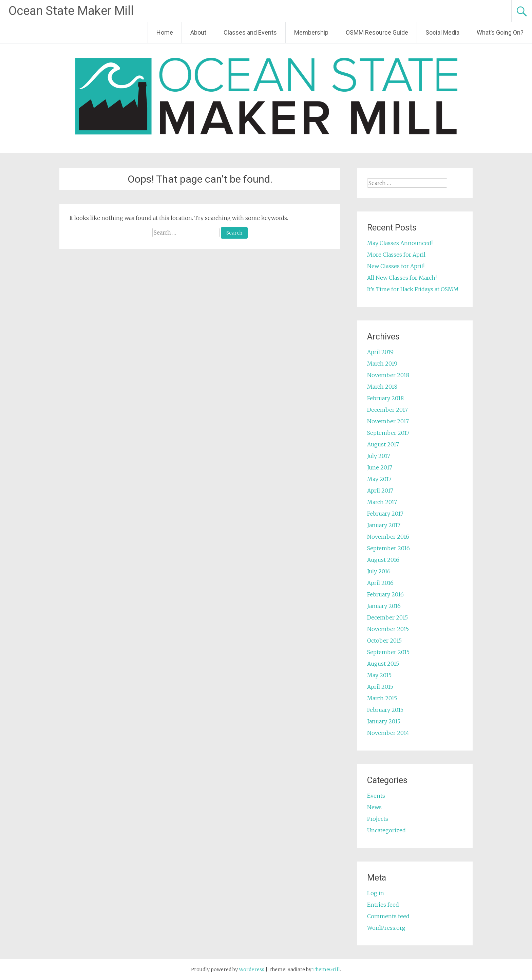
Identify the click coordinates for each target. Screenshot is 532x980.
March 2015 (382, 698)
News (374, 807)
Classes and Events (250, 32)
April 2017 (380, 491)
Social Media (442, 32)
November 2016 (388, 537)
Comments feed (388, 916)
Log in (376, 893)
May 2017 (379, 479)
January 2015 (384, 721)
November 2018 (388, 375)
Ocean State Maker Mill (71, 11)
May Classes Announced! (400, 243)
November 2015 (388, 629)
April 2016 (380, 583)
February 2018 (385, 398)
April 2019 (380, 352)
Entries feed (383, 905)
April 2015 (380, 687)
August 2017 (383, 444)
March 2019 (382, 364)
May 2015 (379, 675)
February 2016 (385, 594)
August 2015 (383, 664)
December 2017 (387, 410)
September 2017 (388, 433)
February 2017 (385, 514)
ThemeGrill (326, 969)
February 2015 (385, 710)
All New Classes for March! (402, 278)
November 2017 (388, 421)
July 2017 (379, 456)
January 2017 (384, 525)
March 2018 (382, 387)
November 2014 (388, 733)
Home (165, 32)
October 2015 (384, 641)
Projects (378, 819)
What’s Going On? (500, 32)
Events (376, 796)
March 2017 (382, 502)
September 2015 (388, 652)
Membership (311, 32)
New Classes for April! (396, 266)
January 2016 (384, 606)
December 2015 (387, 617)
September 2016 (388, 548)
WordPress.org (386, 928)
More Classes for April (396, 255)
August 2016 (383, 560)
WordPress (252, 969)
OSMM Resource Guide (377, 32)
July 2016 (379, 571)
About (198, 32)
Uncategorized (386, 830)
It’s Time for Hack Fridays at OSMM (413, 289)
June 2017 (380, 467)
